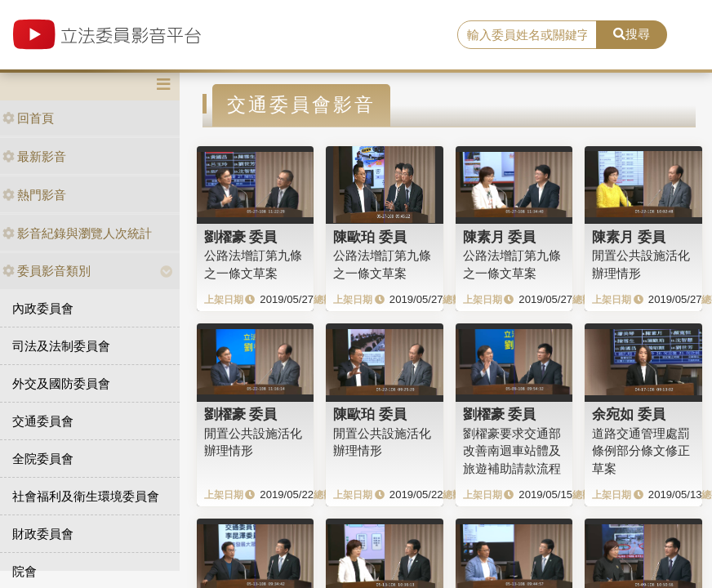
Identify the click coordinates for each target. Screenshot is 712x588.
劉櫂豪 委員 (241, 237)
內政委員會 (43, 308)
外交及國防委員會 (61, 383)
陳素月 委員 (500, 237)
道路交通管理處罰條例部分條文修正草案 (641, 451)
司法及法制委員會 (61, 346)
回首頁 (28, 118)
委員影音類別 (47, 271)
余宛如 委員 (629, 414)
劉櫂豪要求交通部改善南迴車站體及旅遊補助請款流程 (512, 451)
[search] (527, 35)
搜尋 (632, 34)
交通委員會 (43, 421)
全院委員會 (43, 459)
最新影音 (34, 156)
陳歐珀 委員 (370, 237)
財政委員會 (43, 534)
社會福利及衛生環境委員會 (86, 496)
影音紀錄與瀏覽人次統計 (77, 233)
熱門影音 (34, 195)
